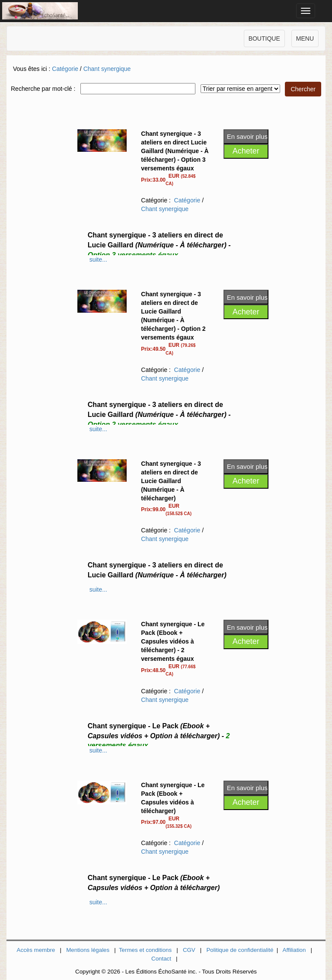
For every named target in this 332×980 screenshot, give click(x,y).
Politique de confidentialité (240, 950)
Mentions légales (88, 950)
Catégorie (65, 69)
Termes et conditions (145, 950)
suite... (98, 259)
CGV (189, 950)
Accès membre (36, 950)
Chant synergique (107, 69)
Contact (161, 959)
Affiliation (294, 950)
